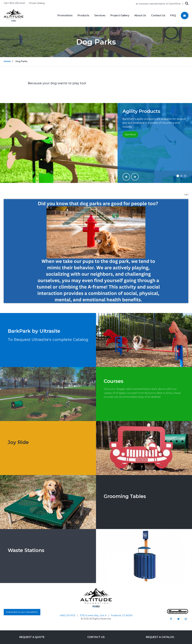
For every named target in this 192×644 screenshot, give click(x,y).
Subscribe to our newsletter (22, 612)
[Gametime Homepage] (178, 613)
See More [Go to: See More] (130, 135)
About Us (140, 16)
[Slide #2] (181, 176)
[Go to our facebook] (171, 619)
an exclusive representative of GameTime (159, 4)
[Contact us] (185, 16)
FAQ (173, 16)
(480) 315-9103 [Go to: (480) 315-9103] (68, 615)
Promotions (65, 16)
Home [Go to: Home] (7, 61)
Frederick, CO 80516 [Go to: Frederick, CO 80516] (122, 615)
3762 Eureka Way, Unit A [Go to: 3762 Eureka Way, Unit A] (93, 615)
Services (100, 16)
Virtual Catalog (37, 3)
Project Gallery (120, 16)
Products (83, 16)
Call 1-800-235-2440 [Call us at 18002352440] (15, 3)
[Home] (14, 15)
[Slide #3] (185, 176)
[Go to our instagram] (186, 619)
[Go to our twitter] (178, 619)
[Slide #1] (178, 176)
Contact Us (158, 16)
